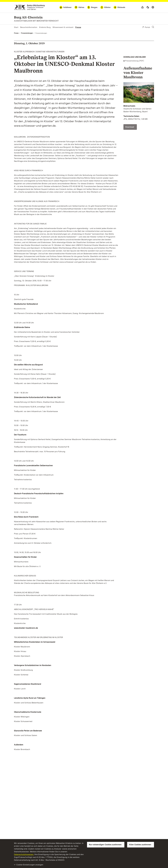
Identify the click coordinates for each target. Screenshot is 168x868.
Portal (146, 27)
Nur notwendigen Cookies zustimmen (105, 845)
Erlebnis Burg (45, 27)
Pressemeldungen (27, 33)
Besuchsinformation (29, 27)
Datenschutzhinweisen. (24, 854)
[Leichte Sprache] (142, 7)
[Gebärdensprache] (148, 7)
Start (16, 27)
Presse (78, 27)
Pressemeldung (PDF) (135, 61)
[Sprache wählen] (153, 7)
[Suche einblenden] (153, 27)
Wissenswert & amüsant (63, 27)
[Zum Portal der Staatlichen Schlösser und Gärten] (29, 7)
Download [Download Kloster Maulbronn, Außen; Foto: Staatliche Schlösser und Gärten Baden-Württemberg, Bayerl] (130, 127)
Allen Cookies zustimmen (140, 845)
